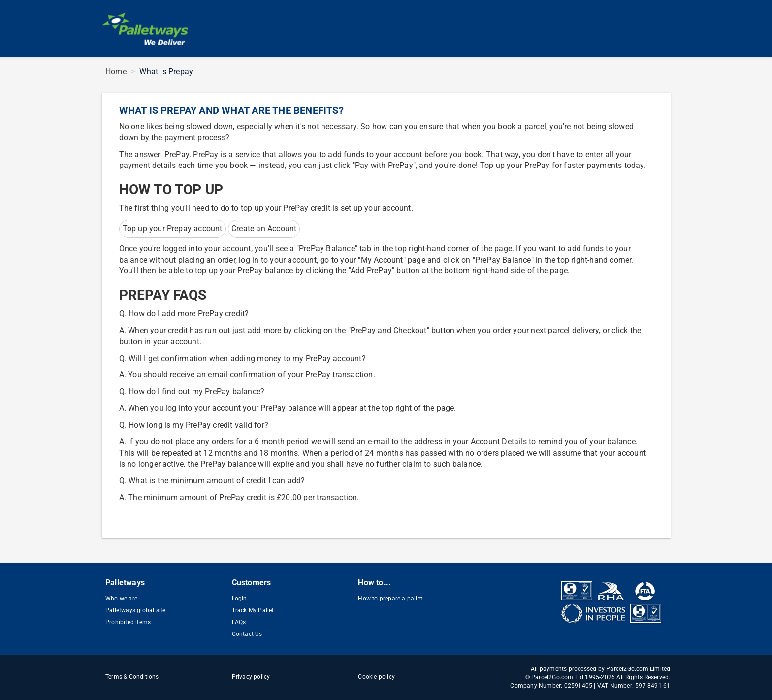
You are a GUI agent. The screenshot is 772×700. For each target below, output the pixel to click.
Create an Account (264, 228)
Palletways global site (135, 610)
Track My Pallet (253, 610)
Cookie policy (376, 677)
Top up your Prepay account (173, 228)
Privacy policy (251, 677)
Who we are (121, 599)
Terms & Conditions (132, 677)
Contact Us (247, 634)
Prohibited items (128, 622)
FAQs (239, 622)
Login (240, 599)
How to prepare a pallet (390, 599)
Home (116, 72)
